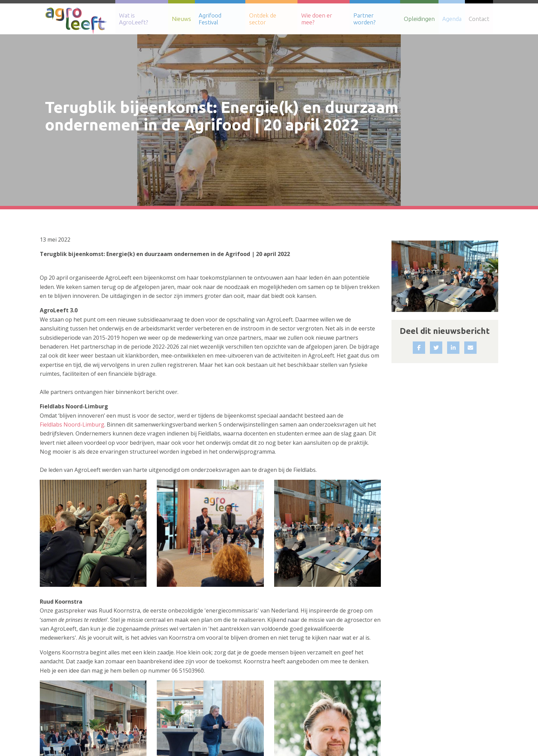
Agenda (453, 19)
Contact (479, 19)
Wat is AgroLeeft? (144, 19)
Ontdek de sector (273, 19)
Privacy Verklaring (513, 722)
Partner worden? (377, 19)
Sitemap (445, 722)
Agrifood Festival (222, 19)
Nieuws (184, 19)
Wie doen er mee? (325, 19)
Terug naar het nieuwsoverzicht (93, 667)
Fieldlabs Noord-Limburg (72, 253)
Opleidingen (421, 19)
